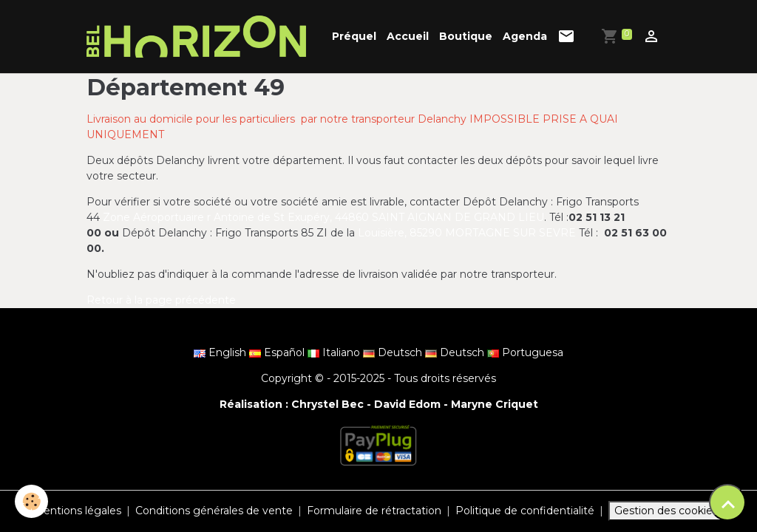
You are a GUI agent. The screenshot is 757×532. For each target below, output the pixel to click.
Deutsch (394, 352)
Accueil (408, 36)
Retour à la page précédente (161, 300)
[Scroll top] (727, 502)
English (221, 352)
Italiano (335, 352)
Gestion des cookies (666, 511)
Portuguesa (525, 352)
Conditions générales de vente (214, 511)
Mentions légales (77, 511)
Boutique (466, 36)
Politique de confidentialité (525, 511)
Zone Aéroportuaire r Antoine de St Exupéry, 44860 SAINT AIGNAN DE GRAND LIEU (323, 217)
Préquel (354, 36)
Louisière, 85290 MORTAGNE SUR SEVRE (467, 233)
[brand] (199, 37)
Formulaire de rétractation (374, 511)
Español (278, 352)
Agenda (525, 36)
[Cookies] (31, 501)
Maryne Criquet (495, 404)
